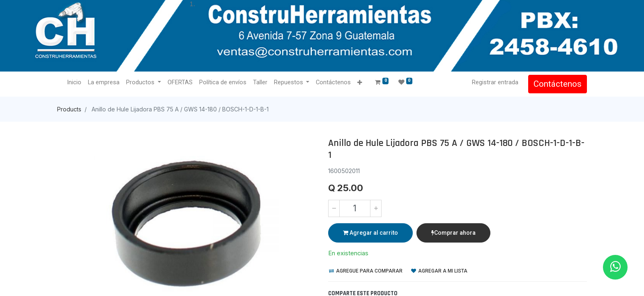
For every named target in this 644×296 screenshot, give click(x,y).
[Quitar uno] (334, 208)
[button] (360, 83)
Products (69, 109)
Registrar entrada (495, 82)
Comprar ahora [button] (453, 233)
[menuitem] (74, 83)
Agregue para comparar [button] (366, 271)
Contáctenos (558, 84)
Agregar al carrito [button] (370, 233)
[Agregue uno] (376, 208)
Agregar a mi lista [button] (439, 271)
